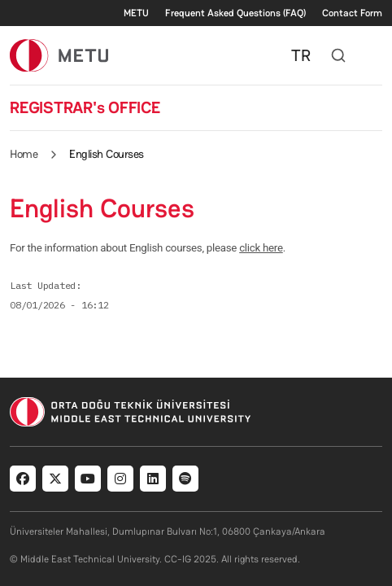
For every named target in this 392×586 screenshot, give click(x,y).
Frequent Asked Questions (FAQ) (235, 13)
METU (136, 13)
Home (24, 154)
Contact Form (352, 13)
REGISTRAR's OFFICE (85, 107)
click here (261, 248)
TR (301, 55)
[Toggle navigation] (374, 55)
